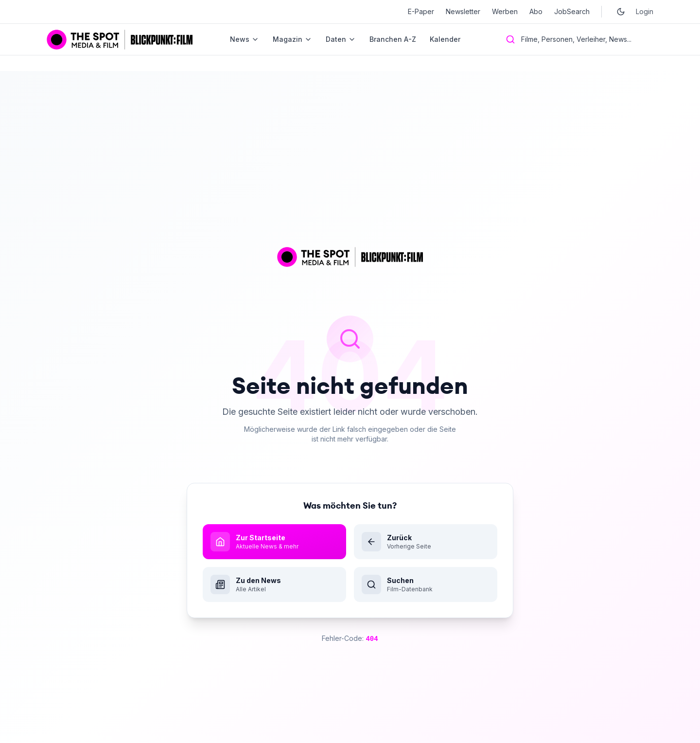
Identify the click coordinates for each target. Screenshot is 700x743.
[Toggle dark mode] (621, 12)
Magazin (292, 39)
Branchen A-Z (393, 39)
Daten (341, 39)
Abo (536, 11)
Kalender (445, 39)
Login (645, 11)
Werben (505, 11)
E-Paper (421, 11)
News (245, 39)
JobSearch (572, 11)
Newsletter (463, 11)
